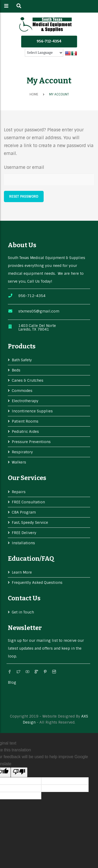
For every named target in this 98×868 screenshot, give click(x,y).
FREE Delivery (24, 533)
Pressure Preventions (31, 442)
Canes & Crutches (28, 380)
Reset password (24, 196)
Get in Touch (23, 612)
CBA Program (24, 512)
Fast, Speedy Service (30, 522)
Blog (12, 682)
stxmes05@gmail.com (39, 311)
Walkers (19, 462)
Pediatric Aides (25, 432)
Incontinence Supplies (32, 411)
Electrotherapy (25, 401)
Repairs (19, 492)
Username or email (24, 167)
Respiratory (22, 452)
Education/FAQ (31, 559)
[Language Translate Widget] (44, 53)
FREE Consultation (28, 502)
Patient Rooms (25, 421)
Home (34, 94)
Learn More (22, 572)
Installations (23, 543)
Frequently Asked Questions (37, 583)
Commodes (22, 391)
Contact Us (24, 598)
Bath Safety (22, 360)
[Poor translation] (19, 772)
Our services (27, 478)
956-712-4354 (49, 41)
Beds (16, 370)
